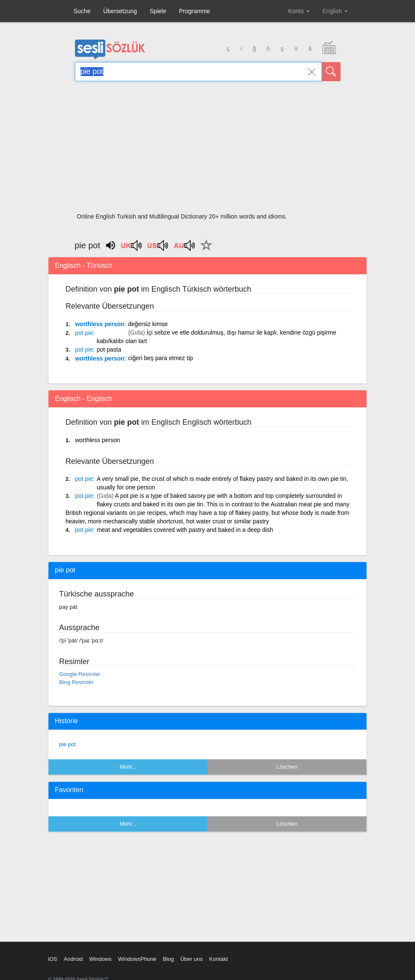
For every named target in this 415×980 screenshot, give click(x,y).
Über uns (192, 959)
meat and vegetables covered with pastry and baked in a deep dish (185, 530)
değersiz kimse (148, 324)
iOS (53, 959)
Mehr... (128, 767)
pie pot (67, 744)
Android (73, 959)
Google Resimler (80, 674)
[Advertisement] (208, 150)
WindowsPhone (137, 959)
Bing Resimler (76, 682)
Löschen (287, 767)
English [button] (335, 11)
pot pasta (109, 349)
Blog (168, 959)
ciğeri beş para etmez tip (161, 358)
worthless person (99, 324)
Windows (101, 959)
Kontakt (219, 959)
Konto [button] (299, 11)
